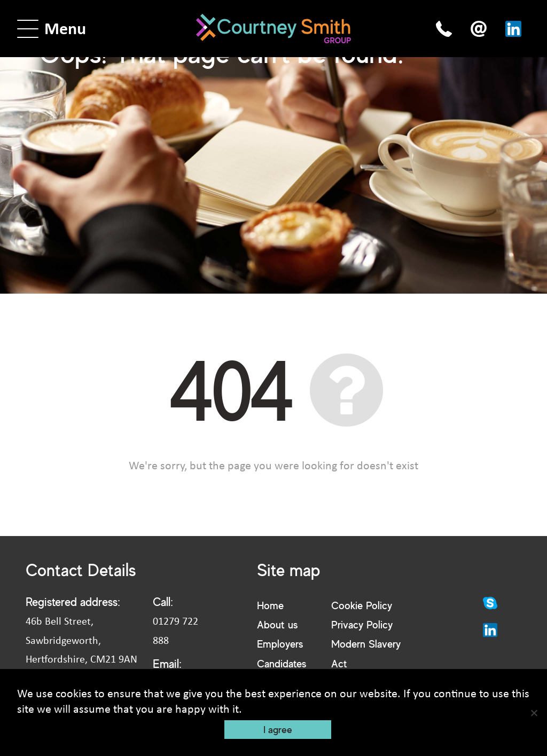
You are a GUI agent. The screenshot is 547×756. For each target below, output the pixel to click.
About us (277, 624)
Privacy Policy (362, 624)
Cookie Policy (362, 605)
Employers (280, 644)
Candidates (282, 663)
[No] (534, 713)
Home (270, 605)
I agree (278, 729)
